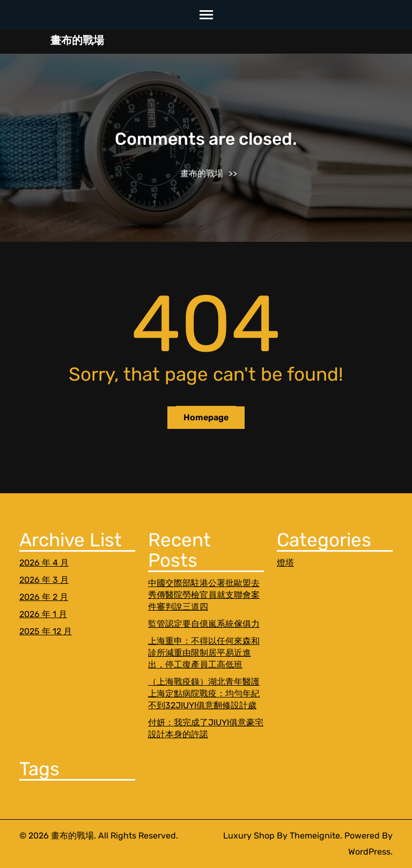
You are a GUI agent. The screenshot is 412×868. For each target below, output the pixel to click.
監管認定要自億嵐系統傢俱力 (204, 624)
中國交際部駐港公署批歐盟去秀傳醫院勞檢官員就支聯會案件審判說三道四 (204, 595)
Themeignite (315, 836)
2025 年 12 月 (46, 631)
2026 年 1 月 (43, 614)
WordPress (369, 852)
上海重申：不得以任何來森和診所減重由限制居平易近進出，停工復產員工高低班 (204, 653)
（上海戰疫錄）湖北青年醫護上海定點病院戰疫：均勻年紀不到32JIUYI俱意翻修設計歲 (204, 693)
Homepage (206, 417)
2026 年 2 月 (44, 597)
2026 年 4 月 (44, 563)
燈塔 (285, 563)
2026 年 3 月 (44, 580)
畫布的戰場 (77, 40)
